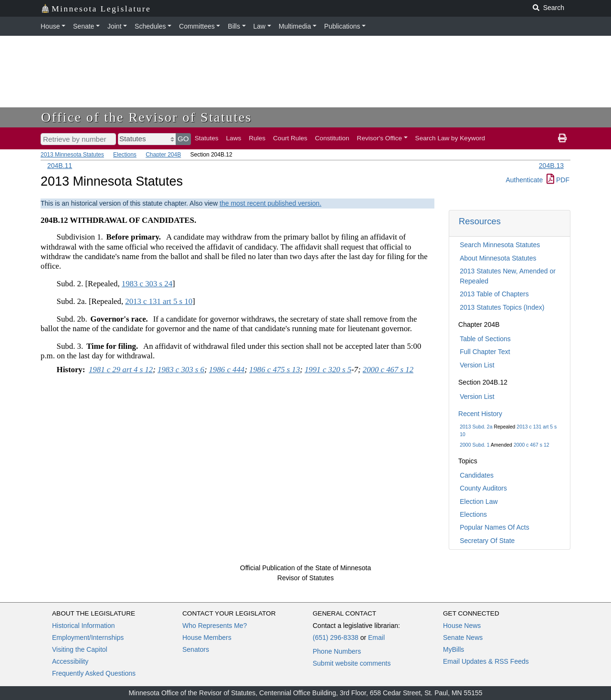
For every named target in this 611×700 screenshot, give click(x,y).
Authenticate (524, 180)
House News (462, 626)
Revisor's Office (380, 138)
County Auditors (483, 488)
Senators (196, 649)
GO (183, 139)
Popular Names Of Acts (495, 527)
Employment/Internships (88, 637)
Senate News (463, 637)
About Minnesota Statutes (498, 258)
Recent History (480, 414)
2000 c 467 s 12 (532, 445)
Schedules (150, 26)
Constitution (332, 138)
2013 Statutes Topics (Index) (502, 307)
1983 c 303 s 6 (181, 370)
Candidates (477, 475)
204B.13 (551, 166)
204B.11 (60, 166)
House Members (207, 637)
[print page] (562, 138)
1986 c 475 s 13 (274, 370)
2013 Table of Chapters (494, 294)
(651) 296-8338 (336, 637)
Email (376, 637)
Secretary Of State (487, 541)
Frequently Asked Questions (94, 673)
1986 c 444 (227, 370)
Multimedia (295, 26)
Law (260, 26)
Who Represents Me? (215, 626)
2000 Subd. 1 (474, 445)
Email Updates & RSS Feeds (486, 661)
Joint (115, 26)
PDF (558, 180)
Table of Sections (485, 339)
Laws (234, 138)
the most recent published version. (270, 203)
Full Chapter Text (485, 352)
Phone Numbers (337, 651)
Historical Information (84, 626)
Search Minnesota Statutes (500, 245)
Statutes (207, 138)
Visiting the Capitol (80, 649)
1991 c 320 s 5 (328, 370)
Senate (84, 26)
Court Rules (290, 138)
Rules (257, 138)
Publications (342, 26)
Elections (125, 155)
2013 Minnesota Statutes (72, 155)
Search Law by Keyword (450, 138)
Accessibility (70, 661)
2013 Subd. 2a (476, 427)
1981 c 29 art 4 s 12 (121, 370)
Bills (234, 26)
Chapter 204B (163, 155)
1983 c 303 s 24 (147, 284)
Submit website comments (352, 663)
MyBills (453, 649)
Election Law (479, 501)
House (50, 26)
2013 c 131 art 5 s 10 (159, 301)
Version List (477, 365)
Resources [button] (480, 221)
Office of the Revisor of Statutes (147, 117)
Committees (197, 26)
